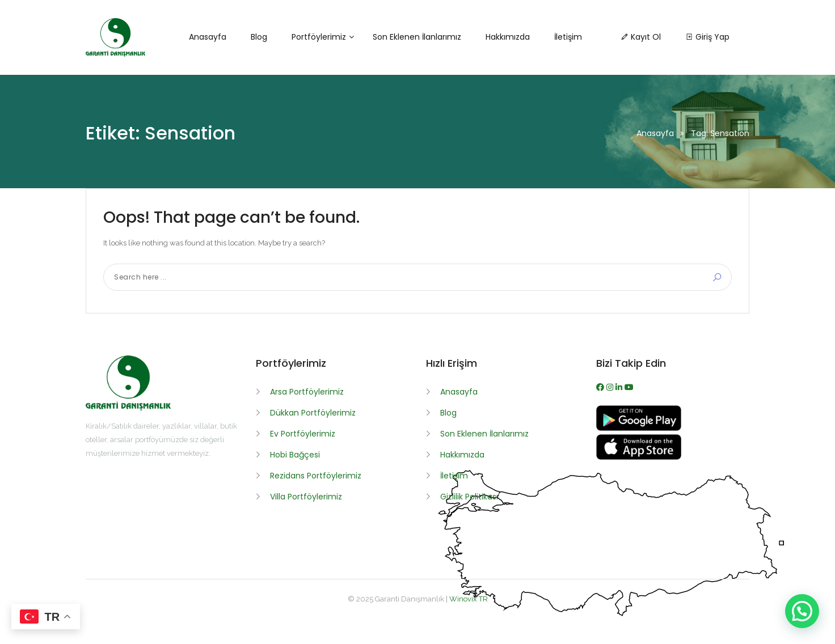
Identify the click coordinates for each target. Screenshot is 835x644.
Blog (448, 413)
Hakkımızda (462, 455)
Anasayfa (655, 133)
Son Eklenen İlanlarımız (484, 434)
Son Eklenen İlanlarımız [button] (417, 37)
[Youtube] (629, 387)
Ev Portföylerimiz (303, 434)
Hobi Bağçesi (295, 455)
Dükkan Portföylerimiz (313, 413)
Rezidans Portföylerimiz (316, 476)
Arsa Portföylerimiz (307, 392)
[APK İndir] (639, 428)
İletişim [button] (568, 37)
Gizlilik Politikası (469, 497)
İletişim (454, 476)
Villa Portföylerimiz (306, 497)
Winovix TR (469, 599)
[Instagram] (611, 387)
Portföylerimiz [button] (319, 37)
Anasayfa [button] (208, 37)
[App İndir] (639, 457)
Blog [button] (259, 37)
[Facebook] (601, 387)
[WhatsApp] (620, 387)
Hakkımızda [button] (508, 37)
